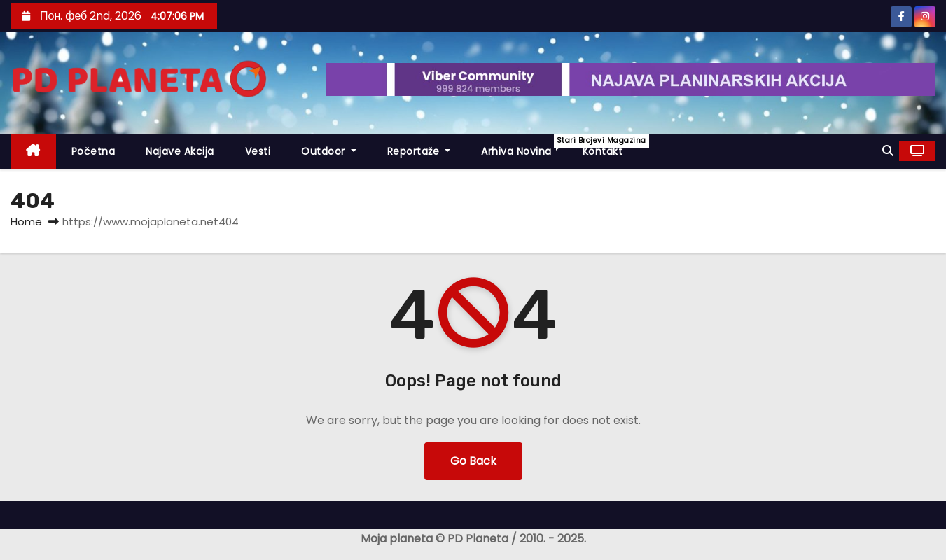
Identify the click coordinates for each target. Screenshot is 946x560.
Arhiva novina (524, 146)
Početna (93, 151)
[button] (888, 151)
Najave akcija (180, 151)
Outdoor (329, 151)
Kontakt (603, 151)
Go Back (473, 461)
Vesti (258, 151)
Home (26, 222)
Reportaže (419, 151)
